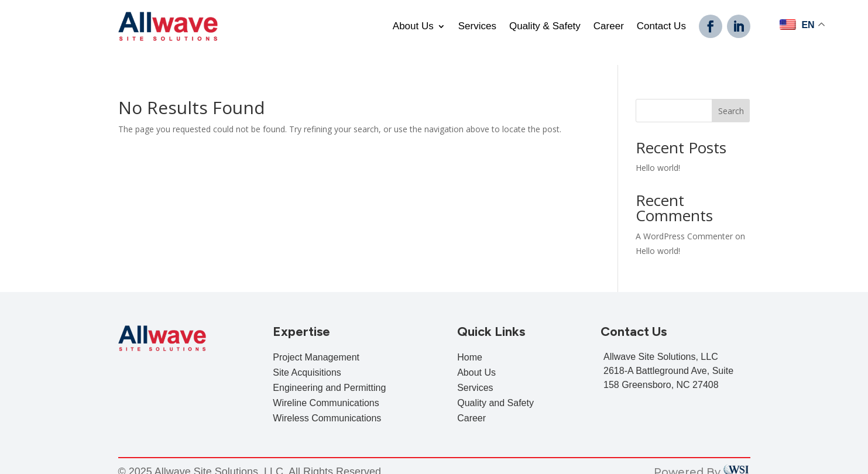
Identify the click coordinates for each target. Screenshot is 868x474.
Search (731, 98)
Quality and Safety (495, 391)
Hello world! (658, 155)
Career (609, 27)
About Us (413, 27)
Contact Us (661, 27)
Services (477, 27)
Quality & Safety (545, 27)
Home (470, 345)
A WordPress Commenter (684, 223)
